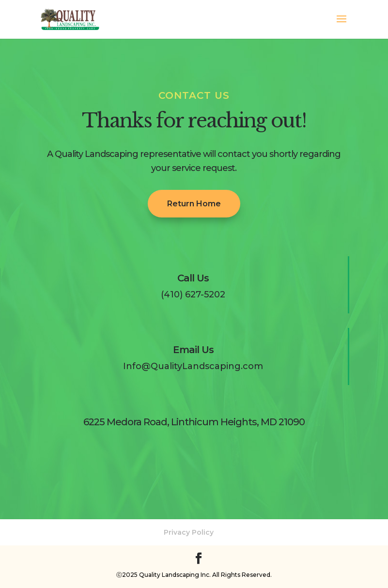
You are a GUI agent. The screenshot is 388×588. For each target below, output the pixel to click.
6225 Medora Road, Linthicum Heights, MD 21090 (194, 422)
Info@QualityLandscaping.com (193, 366)
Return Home (194, 204)
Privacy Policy (189, 532)
